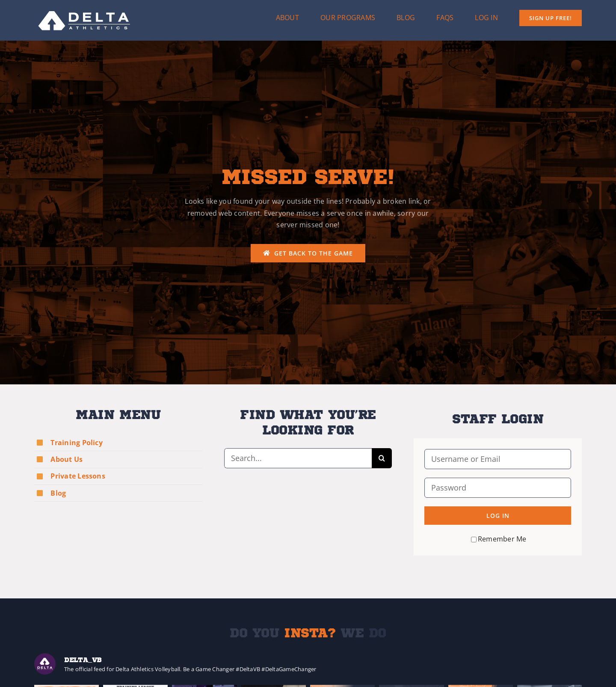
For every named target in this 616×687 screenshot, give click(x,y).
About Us (67, 459)
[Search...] (298, 458)
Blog (58, 493)
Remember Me (499, 539)
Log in (498, 516)
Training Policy (77, 443)
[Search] (382, 458)
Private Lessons (78, 476)
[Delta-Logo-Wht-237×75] (85, 8)
